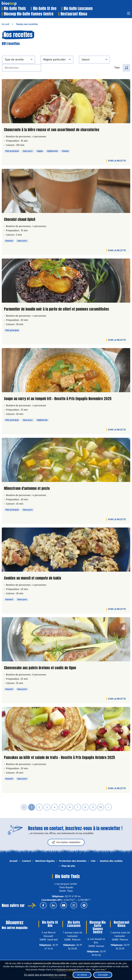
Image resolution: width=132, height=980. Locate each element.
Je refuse (82, 975)
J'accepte (103, 975)
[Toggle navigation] (129, 14)
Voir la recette (117, 161)
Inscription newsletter (66, 842)
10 (101, 807)
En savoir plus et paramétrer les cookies (45, 975)
